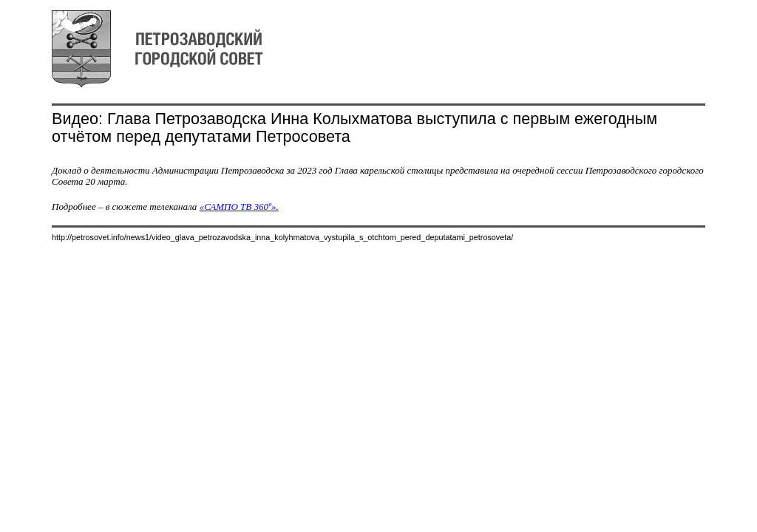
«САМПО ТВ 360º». (239, 207)
